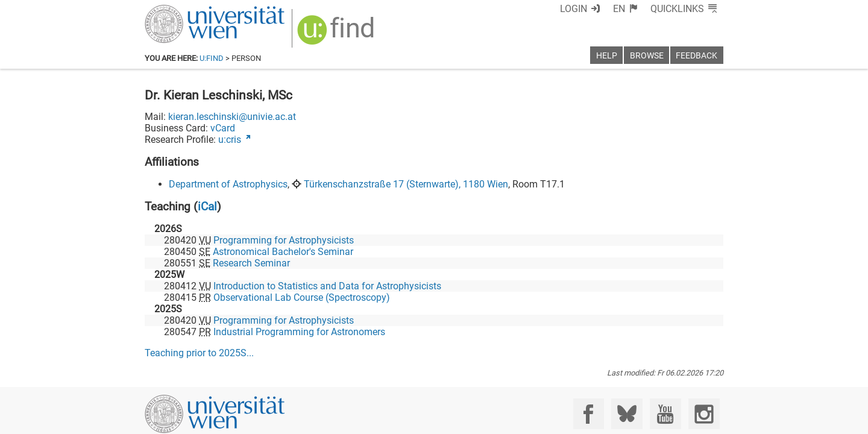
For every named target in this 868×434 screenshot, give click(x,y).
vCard (223, 128)
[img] (337, 34)
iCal (207, 206)
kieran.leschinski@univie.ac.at (232, 117)
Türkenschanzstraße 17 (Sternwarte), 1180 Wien (406, 184)
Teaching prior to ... (199, 353)
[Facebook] (589, 414)
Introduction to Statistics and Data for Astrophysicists (327, 286)
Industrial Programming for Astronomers (299, 332)
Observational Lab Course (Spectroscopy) (302, 297)
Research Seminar (251, 263)
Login (574, 9)
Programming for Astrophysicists (284, 240)
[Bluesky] (627, 414)
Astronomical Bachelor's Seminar (283, 252)
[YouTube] (665, 414)
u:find (212, 58)
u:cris (230, 140)
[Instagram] (704, 414)
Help (607, 56)
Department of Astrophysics (228, 184)
